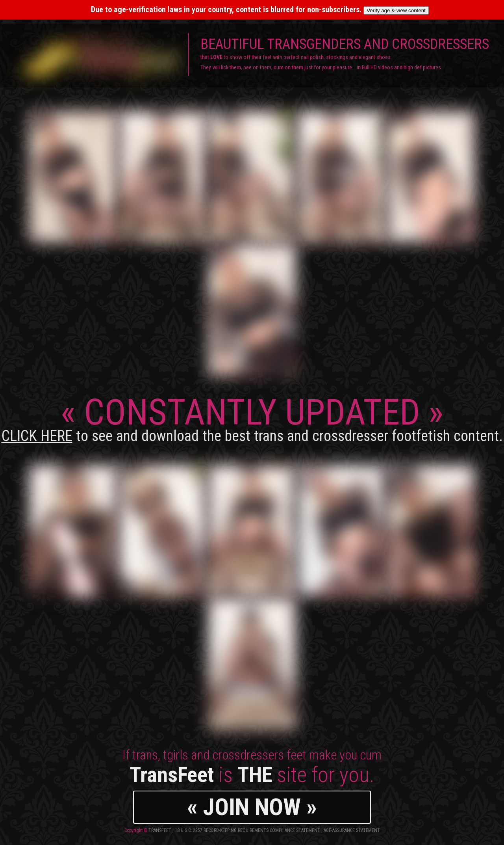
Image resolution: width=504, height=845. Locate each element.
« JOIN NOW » (252, 807)
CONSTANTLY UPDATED (252, 418)
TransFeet (160, 830)
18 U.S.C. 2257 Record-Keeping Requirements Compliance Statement (247, 830)
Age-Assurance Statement (352, 830)
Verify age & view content (396, 10)
